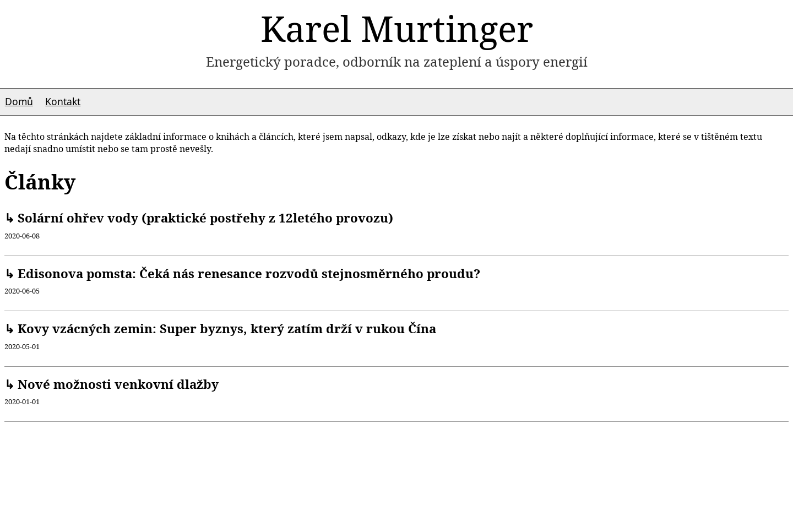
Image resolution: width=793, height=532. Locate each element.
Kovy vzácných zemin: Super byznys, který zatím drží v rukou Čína (225, 329)
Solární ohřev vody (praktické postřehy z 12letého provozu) (204, 218)
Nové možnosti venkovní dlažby (116, 384)
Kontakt (63, 101)
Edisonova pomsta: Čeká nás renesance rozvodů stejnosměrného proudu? (247, 273)
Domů (19, 101)
